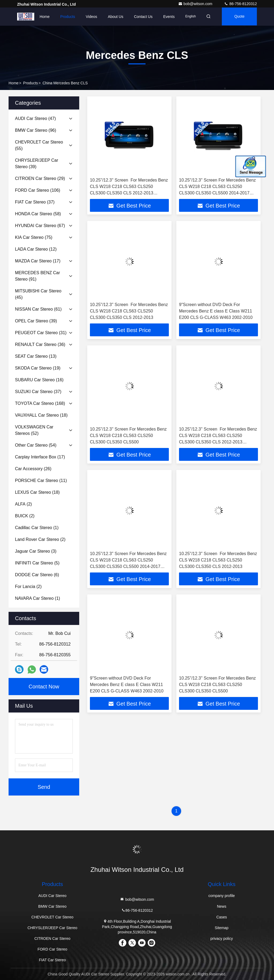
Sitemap (222, 928)
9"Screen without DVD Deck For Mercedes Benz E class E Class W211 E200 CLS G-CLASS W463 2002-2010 (216, 311)
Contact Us (141, 17)
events (167, 17)
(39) (37, 163)
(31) (41, 333)
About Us (114, 17)
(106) (38, 190)
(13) (36, 356)
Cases (222, 917)
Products (66, 17)
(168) (40, 403)
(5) (37, 563)
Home (43, 17)
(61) (38, 309)
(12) (36, 249)
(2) (23, 504)
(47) (35, 118)
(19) (38, 368)
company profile (222, 896)
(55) (39, 145)
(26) (33, 469)
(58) (38, 214)
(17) (38, 261)
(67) (40, 226)
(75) (34, 237)
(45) (38, 294)
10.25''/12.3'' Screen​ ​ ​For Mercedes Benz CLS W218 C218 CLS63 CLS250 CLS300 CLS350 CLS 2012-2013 (129, 311)
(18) (41, 415)
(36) (40, 344)
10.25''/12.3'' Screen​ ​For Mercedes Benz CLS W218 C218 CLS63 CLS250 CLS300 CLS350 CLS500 (128, 436)
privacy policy (222, 938)
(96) (36, 130)
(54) (36, 445)
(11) (41, 480)
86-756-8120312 (240, 4)
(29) (40, 178)
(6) (37, 575)
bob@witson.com (196, 4)
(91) (37, 276)
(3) (36, 551)
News (222, 906)
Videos (90, 17)
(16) (39, 380)
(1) (37, 528)
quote (239, 17)
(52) (34, 430)
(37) (35, 202)
